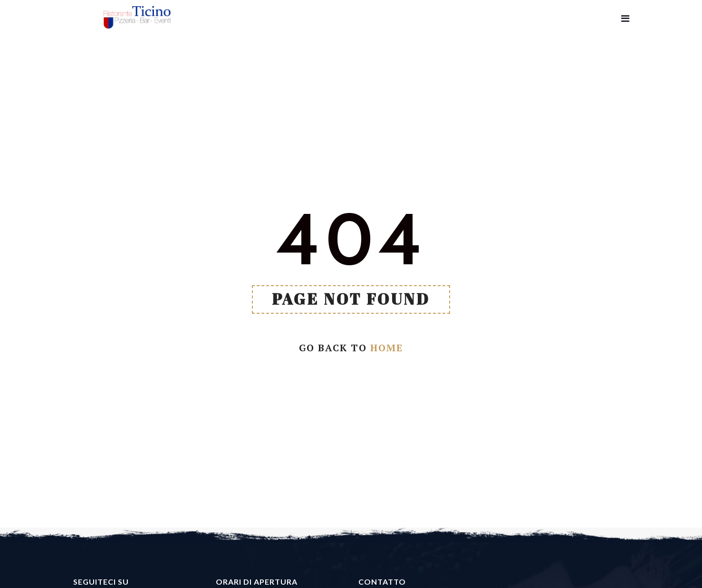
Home (387, 348)
